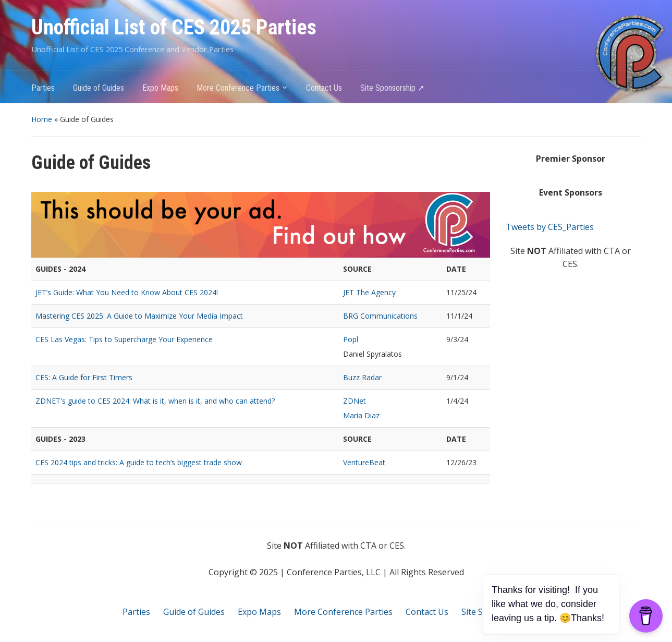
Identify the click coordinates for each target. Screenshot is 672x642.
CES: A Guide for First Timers (84, 377)
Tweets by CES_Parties (550, 227)
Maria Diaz (361, 415)
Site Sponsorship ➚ (392, 88)
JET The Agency (369, 292)
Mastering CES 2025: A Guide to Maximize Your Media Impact (139, 316)
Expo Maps (160, 88)
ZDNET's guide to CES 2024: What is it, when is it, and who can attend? (155, 401)
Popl (351, 339)
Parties (43, 88)
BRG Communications (380, 316)
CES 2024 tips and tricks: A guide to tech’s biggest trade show (139, 462)
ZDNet (355, 401)
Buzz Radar (362, 377)
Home (42, 119)
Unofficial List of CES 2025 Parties (174, 27)
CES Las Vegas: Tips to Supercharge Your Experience (124, 339)
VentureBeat (364, 462)
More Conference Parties (238, 88)
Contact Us (324, 88)
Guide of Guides (99, 88)
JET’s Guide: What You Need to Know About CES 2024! (127, 292)
